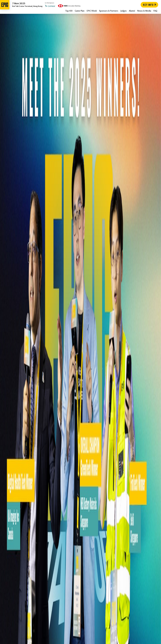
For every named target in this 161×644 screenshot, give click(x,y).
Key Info (150, 5)
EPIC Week (92, 11)
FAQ (155, 11)
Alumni (132, 11)
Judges (124, 11)
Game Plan (80, 11)
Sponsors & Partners (109, 11)
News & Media (144, 11)
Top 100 (69, 11)
